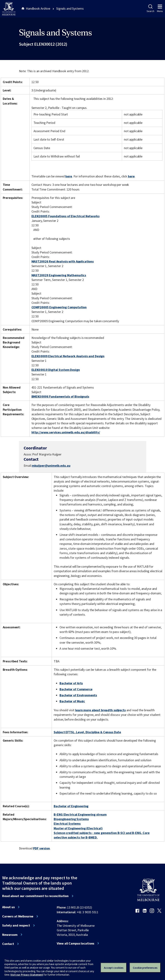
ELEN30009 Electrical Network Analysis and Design (68, 356)
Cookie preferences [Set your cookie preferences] (145, 968)
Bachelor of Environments (78, 695)
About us (8, 907)
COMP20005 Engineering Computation (59, 307)
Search (150, 9)
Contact (8, 944)
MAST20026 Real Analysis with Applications (63, 261)
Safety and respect (16, 925)
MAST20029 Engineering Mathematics (59, 275)
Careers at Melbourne (18, 916)
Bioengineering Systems (71, 819)
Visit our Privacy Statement (27, 975)
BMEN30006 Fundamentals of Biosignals (60, 396)
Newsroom (10, 935)
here (69, 176)
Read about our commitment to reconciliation (35, 896)
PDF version (41, 848)
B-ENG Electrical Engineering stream (80, 814)
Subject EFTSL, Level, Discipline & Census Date (87, 732)
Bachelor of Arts (71, 683)
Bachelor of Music (72, 701)
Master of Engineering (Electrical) (78, 828)
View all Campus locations (76, 943)
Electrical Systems (67, 824)
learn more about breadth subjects (100, 710)
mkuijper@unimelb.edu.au (51, 466)
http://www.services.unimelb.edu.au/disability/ (66, 432)
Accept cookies (114, 968)
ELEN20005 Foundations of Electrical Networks (65, 216)
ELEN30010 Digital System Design (56, 370)
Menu (160, 9)
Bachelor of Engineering (71, 806)
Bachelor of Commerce (76, 689)
